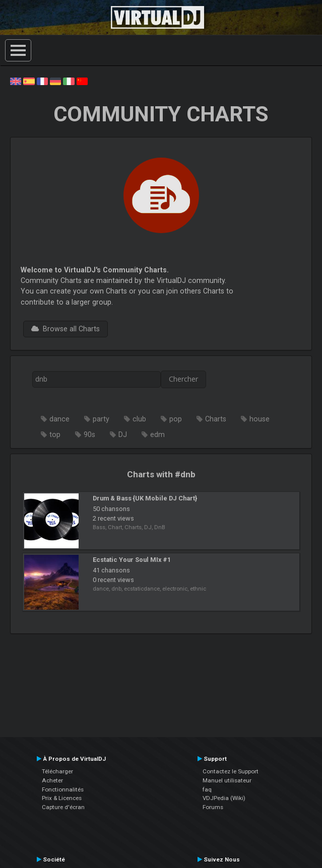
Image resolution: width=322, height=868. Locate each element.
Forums (213, 807)
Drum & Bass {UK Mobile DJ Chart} (145, 498)
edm (157, 435)
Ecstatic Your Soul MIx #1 (132, 560)
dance (59, 419)
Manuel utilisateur (227, 780)
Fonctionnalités (63, 789)
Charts (216, 419)
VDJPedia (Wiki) (224, 798)
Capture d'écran (63, 807)
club (139, 419)
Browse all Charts (66, 329)
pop (176, 419)
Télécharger (57, 771)
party (101, 419)
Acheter (52, 780)
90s (89, 435)
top (55, 435)
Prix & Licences (62, 798)
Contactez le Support (231, 771)
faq (207, 789)
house (260, 419)
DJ (123, 435)
